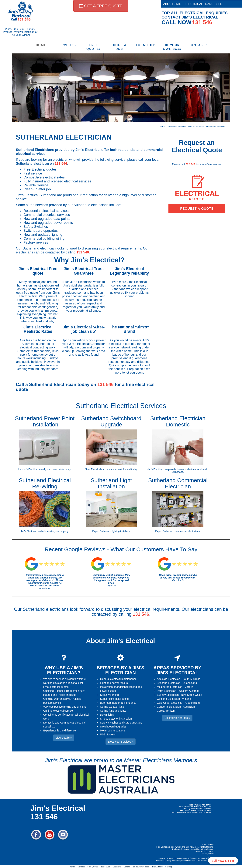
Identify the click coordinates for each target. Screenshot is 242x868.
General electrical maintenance (118, 679)
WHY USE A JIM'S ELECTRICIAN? (64, 670)
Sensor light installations (114, 699)
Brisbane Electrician (169, 683)
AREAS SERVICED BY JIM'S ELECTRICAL (177, 670)
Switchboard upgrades (113, 727)
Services (67, 45)
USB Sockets (108, 734)
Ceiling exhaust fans (112, 707)
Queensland (190, 683)
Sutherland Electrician (216, 127)
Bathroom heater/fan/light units (118, 703)
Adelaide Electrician (169, 679)
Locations (146, 46)
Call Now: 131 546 (223, 861)
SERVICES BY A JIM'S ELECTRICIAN (121, 670)
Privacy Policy (208, 854)
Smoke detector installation (116, 719)
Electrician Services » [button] (121, 742)
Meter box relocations (113, 731)
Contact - (128, 867)
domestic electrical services (191, 469)
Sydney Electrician (168, 695)
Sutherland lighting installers (115, 531)
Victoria (189, 687)
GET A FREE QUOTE (101, 6)
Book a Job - (107, 867)
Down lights (107, 715)
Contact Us (199, 45)
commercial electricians (187, 531)
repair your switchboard (118, 469)
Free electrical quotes (56, 687)
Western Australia (189, 691)
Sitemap (169, 867)
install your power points (52, 469)
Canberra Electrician (169, 707)
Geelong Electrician (168, 699)
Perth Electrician (167, 691)
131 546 (61, 164)
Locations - (118, 867)
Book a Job (120, 47)
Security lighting (109, 695)
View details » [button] (64, 738)
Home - (74, 867)
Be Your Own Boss (172, 47)
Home (41, 45)
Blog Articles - (159, 867)
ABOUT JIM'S (172, 4)
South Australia (191, 679)
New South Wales (191, 695)
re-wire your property (57, 531)
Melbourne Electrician (170, 687)
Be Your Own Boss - (142, 867)
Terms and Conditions (204, 851)
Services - (83, 867)
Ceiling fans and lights (113, 711)
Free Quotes (93, 47)
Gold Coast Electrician (170, 703)
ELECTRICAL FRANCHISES (204, 4)
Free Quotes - (94, 867)
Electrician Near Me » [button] (177, 718)
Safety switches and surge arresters (121, 723)
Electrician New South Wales (191, 127)
